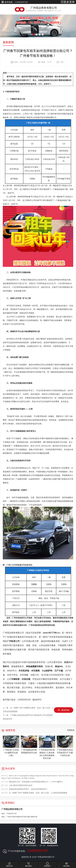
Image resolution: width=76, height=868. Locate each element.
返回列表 (65, 710)
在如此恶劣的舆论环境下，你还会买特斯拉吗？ (25, 789)
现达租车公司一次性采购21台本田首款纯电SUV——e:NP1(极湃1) (32, 782)
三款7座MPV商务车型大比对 (17, 785)
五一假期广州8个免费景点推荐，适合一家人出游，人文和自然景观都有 (34, 793)
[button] (34, 34)
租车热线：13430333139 (16, 2)
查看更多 (71, 730)
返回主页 (9, 864)
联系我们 (48, 864)
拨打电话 (28, 864)
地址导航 (66, 864)
